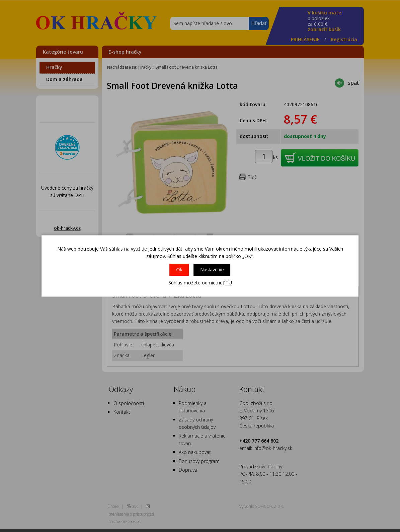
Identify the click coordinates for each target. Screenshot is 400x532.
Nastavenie (212, 270)
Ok (179, 270)
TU (229, 283)
